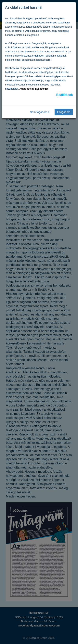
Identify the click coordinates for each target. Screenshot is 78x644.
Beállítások (65, 95)
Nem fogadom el (40, 112)
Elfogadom (64, 112)
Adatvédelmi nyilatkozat (34, 89)
